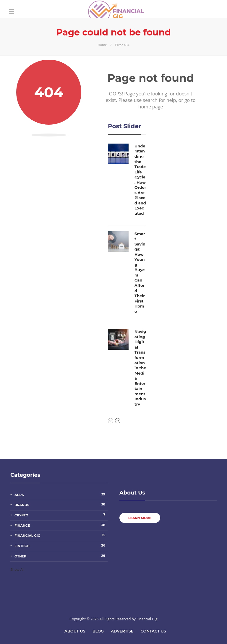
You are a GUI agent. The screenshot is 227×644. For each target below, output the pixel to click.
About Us (75, 631)
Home (102, 45)
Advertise (122, 631)
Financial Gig (61, 535)
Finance (61, 525)
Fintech (61, 546)
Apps (61, 495)
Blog (98, 631)
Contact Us (153, 631)
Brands (61, 505)
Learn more (140, 518)
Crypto (61, 515)
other (61, 556)
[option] (127, 277)
